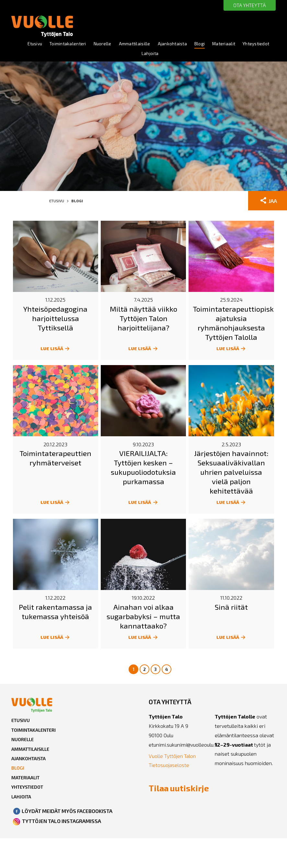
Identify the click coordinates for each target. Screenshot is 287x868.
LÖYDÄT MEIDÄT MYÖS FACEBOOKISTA (68, 820)
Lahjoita (168, 55)
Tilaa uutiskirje (168, 794)
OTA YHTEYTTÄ (248, 5)
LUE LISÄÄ (56, 350)
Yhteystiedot (138, 55)
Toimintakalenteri (83, 44)
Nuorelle (119, 44)
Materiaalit (245, 44)
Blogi (220, 44)
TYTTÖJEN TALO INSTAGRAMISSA (62, 830)
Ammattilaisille (152, 44)
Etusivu (48, 44)
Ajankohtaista (192, 44)
